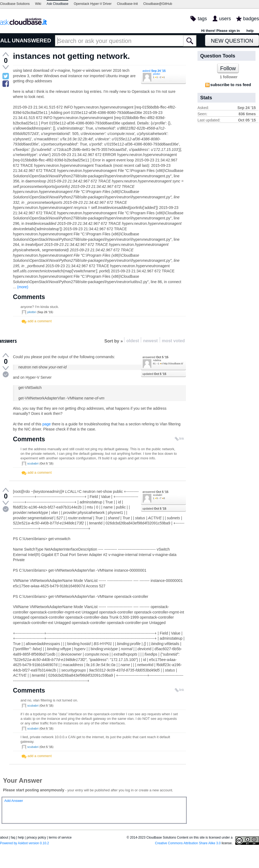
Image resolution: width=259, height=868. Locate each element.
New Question (232, 41)
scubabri (33, 463)
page (47, 424)
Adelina (157, 360)
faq (13, 838)
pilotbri (157, 74)
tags (202, 19)
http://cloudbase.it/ (173, 364)
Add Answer (14, 801)
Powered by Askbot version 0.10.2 (24, 843)
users (225, 19)
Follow (228, 68)
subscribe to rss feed (231, 85)
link (182, 439)
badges (251, 19)
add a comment (40, 321)
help (250, 31)
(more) (23, 287)
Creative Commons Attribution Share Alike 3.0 (188, 843)
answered (155, 357)
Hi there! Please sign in (221, 31)
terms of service (60, 838)
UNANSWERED (32, 40)
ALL (6, 40)
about (4, 838)
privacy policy (36, 838)
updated (154, 374)
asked (154, 71)
